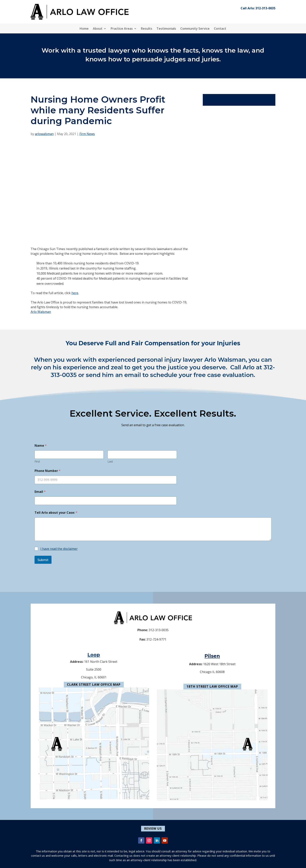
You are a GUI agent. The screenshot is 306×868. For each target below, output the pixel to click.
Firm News (87, 134)
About (98, 29)
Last (110, 461)
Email (40, 492)
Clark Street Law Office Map (94, 685)
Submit (43, 560)
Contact (220, 29)
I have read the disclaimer (59, 549)
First (37, 461)
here (75, 293)
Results (147, 29)
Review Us (153, 829)
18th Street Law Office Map (212, 686)
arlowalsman (44, 134)
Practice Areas (122, 29)
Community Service (195, 29)
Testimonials (166, 29)
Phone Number (48, 471)
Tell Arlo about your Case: (56, 513)
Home (84, 29)
